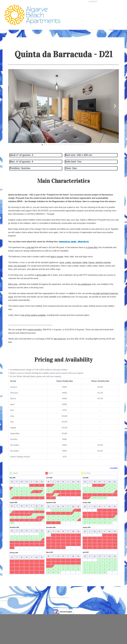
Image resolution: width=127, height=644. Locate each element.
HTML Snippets (53, 608)
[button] (12, 106)
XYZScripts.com (74, 608)
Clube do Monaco (93, 15)
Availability (93, 6)
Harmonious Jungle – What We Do (74, 242)
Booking (93, 20)
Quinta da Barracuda (93, 11)
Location (93, 24)
